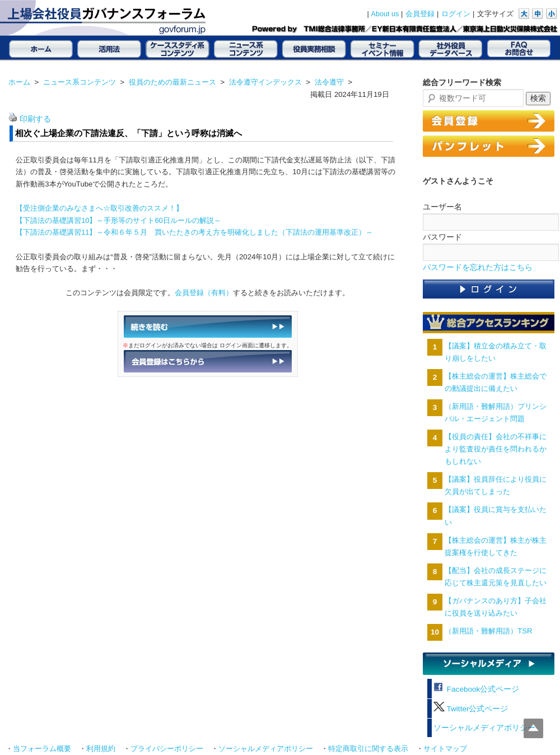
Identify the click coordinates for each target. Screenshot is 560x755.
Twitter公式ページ (471, 709)
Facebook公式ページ (476, 689)
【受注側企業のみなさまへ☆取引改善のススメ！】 (99, 208)
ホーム (19, 82)
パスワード (442, 237)
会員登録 (420, 14)
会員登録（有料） (204, 293)
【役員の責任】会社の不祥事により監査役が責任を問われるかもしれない (496, 449)
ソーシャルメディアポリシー (484, 728)
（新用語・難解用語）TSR (488, 631)
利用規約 (101, 749)
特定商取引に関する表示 (368, 749)
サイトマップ (445, 749)
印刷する (35, 119)
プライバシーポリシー (167, 749)
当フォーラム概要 (42, 749)
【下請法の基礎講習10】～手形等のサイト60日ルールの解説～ (118, 220)
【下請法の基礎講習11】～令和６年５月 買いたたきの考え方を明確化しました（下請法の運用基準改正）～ (194, 232)
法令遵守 (329, 82)
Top (533, 728)
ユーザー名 (442, 207)
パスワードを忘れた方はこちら (478, 267)
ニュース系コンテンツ (80, 82)
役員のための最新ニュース (172, 82)
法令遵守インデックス (265, 82)
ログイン (456, 14)
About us (385, 14)
